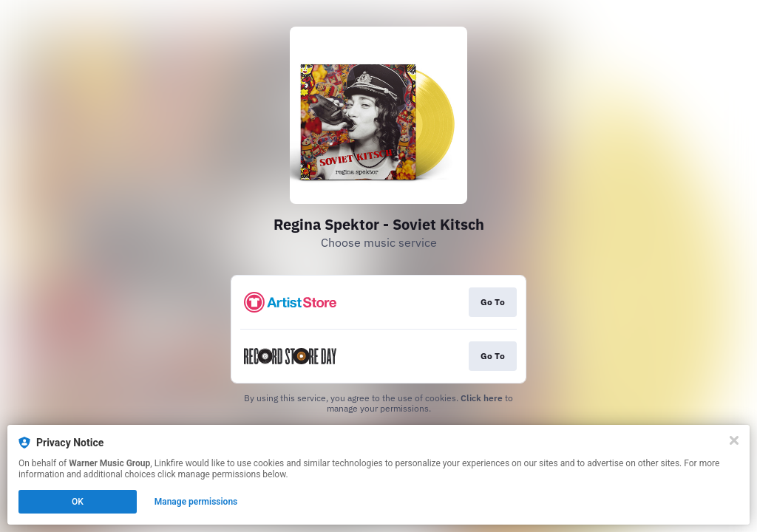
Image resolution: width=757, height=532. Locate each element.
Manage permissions (196, 502)
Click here (482, 398)
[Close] (734, 440)
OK (78, 502)
